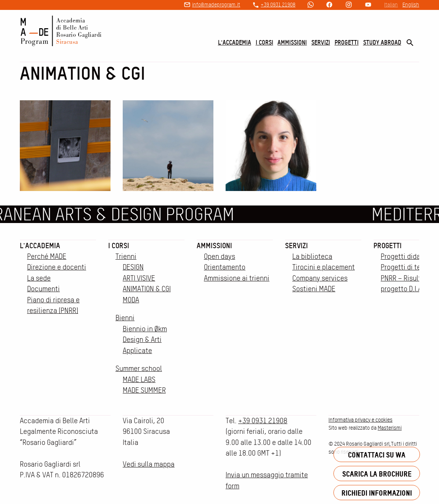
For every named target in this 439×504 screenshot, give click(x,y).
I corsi (264, 42)
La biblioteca (312, 256)
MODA (131, 300)
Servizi (321, 42)
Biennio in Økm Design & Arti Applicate (145, 340)
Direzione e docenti (57, 267)
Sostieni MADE (314, 289)
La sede (39, 278)
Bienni (125, 318)
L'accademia (235, 42)
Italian (391, 5)
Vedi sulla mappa (149, 464)
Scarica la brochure (377, 474)
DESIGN (133, 267)
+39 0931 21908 (278, 5)
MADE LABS (139, 380)
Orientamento (225, 267)
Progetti (347, 42)
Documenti (43, 289)
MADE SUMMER (144, 390)
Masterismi (390, 428)
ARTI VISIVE (139, 278)
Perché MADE (47, 256)
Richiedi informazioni (377, 493)
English (411, 5)
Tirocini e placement (324, 267)
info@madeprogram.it (216, 5)
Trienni (126, 256)
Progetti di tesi (403, 267)
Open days (219, 256)
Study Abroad (382, 42)
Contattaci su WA (377, 455)
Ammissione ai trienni (237, 278)
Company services (320, 278)
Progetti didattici (407, 256)
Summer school (139, 368)
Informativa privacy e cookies (360, 420)
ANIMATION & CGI (147, 289)
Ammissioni (292, 42)
